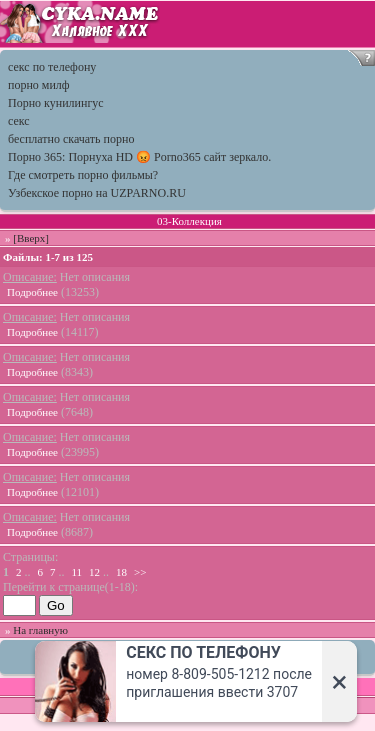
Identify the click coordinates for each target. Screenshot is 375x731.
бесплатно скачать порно (71, 139)
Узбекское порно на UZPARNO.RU (97, 193)
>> (140, 572)
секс (19, 121)
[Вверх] (31, 238)
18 (121, 572)
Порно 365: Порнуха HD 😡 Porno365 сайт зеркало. (139, 157)
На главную (40, 630)
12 (94, 572)
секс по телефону (52, 67)
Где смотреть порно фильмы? (83, 175)
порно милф (39, 85)
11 (77, 572)
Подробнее (32, 292)
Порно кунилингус (56, 103)
